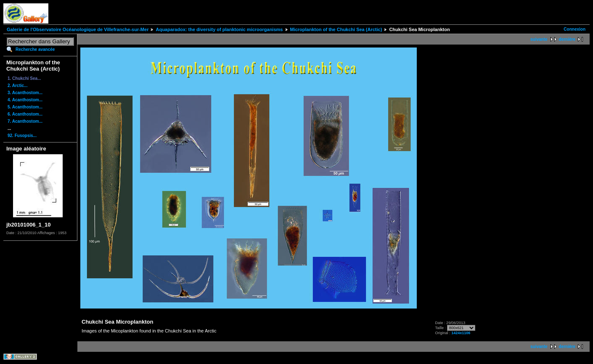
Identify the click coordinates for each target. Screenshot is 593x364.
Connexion (574, 29)
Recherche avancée (35, 49)
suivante (539, 39)
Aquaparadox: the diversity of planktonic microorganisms (219, 29)
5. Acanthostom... (25, 107)
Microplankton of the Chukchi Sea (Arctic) (336, 29)
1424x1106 (461, 333)
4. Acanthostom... (25, 100)
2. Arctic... (17, 86)
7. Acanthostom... (25, 121)
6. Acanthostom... (25, 114)
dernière (567, 39)
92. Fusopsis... (22, 136)
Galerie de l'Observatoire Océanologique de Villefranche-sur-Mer (78, 29)
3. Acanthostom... (25, 93)
